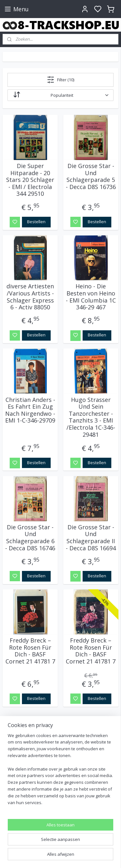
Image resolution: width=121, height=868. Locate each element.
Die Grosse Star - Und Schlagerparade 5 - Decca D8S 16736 (91, 176)
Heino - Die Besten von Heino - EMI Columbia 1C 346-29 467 (91, 297)
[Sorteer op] (60, 95)
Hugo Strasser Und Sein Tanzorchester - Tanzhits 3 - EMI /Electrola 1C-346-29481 (91, 417)
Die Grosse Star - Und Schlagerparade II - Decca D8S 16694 (91, 538)
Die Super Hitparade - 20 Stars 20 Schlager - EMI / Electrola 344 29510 (30, 180)
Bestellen (36, 222)
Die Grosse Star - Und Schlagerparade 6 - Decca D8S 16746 (30, 538)
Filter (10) (60, 80)
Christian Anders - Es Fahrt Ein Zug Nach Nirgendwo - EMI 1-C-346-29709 (30, 410)
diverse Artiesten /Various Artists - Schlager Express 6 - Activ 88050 (30, 297)
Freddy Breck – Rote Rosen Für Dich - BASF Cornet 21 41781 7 (30, 651)
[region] (60, 772)
